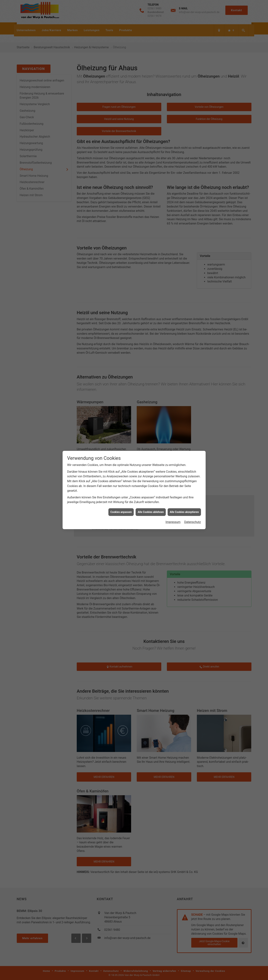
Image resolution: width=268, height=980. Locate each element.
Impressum (173, 398)
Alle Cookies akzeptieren (184, 388)
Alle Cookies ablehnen (151, 388)
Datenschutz (192, 398)
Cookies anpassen (121, 388)
